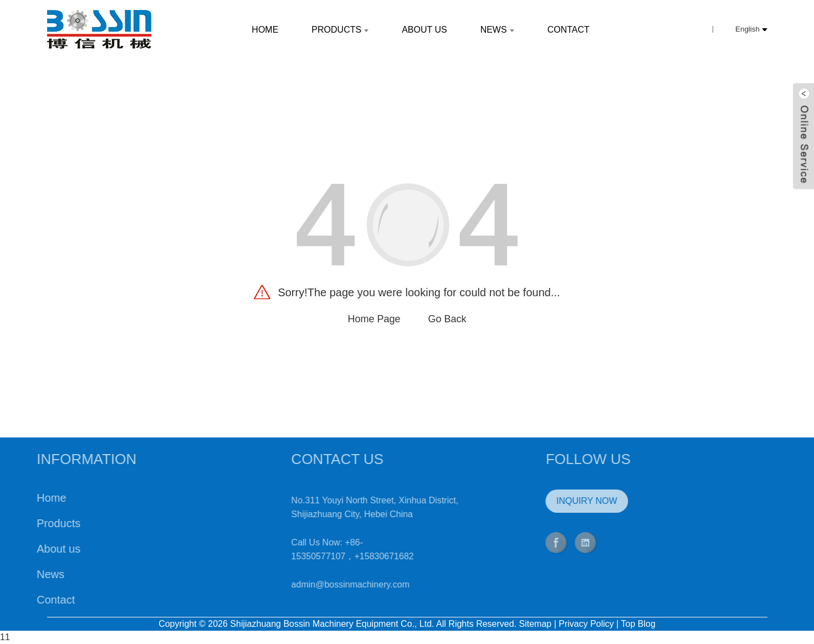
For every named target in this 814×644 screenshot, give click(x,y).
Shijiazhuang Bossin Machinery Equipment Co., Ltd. (332, 624)
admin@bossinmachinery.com (324, 584)
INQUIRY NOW (561, 501)
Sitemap (536, 624)
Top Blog (638, 624)
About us (32, 549)
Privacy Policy (586, 624)
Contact (30, 600)
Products (32, 523)
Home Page (374, 319)
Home (25, 498)
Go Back (447, 319)
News (24, 574)
